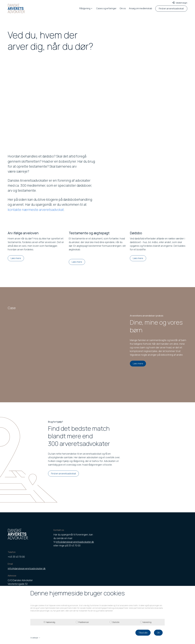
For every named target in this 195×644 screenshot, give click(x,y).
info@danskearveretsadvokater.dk (27, 568)
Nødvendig (51, 622)
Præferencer (84, 622)
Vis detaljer (35, 638)
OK (158, 633)
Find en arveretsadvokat (64, 473)
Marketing (147, 622)
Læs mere (16, 258)
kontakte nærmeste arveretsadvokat (36, 210)
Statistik (116, 622)
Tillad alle (143, 633)
